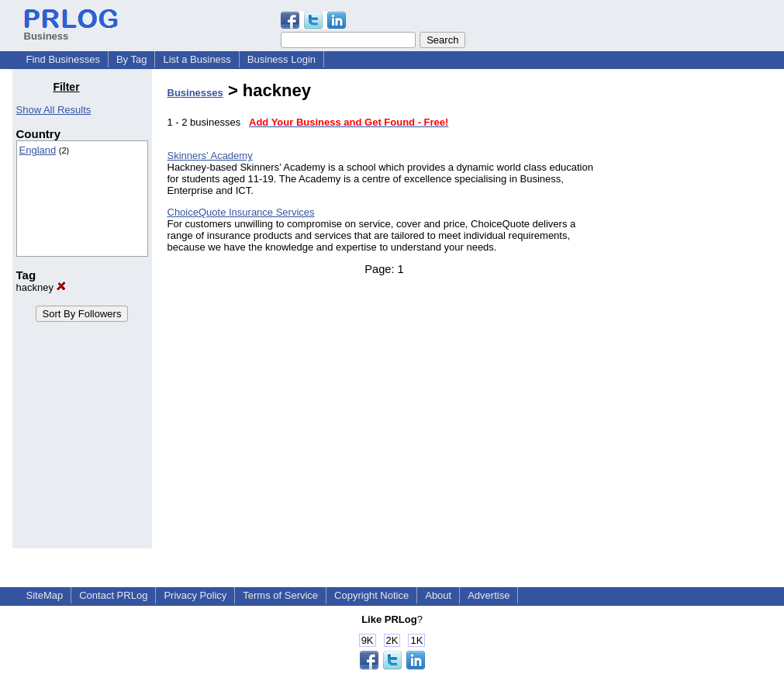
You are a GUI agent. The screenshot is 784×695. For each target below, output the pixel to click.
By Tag (132, 59)
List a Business (197, 59)
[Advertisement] (692, 313)
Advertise (489, 595)
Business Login (281, 59)
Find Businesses (63, 59)
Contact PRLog (113, 595)
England (38, 150)
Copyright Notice (371, 595)
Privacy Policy (195, 595)
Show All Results (54, 110)
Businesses (195, 93)
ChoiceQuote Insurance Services (241, 212)
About (438, 595)
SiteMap (45, 595)
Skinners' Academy (210, 156)
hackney (41, 287)
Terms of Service (280, 595)
